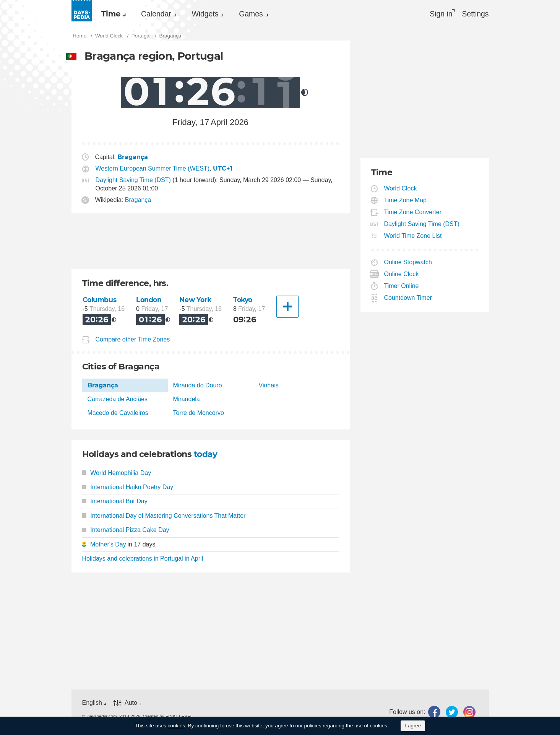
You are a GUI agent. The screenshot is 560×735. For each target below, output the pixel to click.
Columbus (100, 300)
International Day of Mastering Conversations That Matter (164, 516)
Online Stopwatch (408, 263)
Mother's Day (108, 545)
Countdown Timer (408, 298)
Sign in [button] (439, 14)
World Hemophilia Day (117, 473)
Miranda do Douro (198, 386)
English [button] (92, 703)
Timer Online (402, 287)
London (149, 300)
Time (113, 14)
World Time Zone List (413, 237)
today (206, 454)
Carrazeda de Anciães (118, 399)
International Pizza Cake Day (126, 530)
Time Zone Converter (413, 213)
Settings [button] (475, 14)
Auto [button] (131, 703)
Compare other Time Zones (133, 340)
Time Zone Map (406, 201)
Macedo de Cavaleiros (118, 414)
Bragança (138, 201)
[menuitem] (114, 14)
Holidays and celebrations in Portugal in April (143, 559)
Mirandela (187, 399)
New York (196, 300)
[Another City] (287, 307)
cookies (177, 726)
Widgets (213, 14)
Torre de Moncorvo (199, 414)
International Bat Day (115, 502)
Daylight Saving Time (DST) (133, 181)
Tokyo (243, 300)
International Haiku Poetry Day (128, 487)
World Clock (401, 189)
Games (262, 14)
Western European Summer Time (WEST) (153, 170)
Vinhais (269, 386)
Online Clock (402, 275)
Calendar (161, 14)
